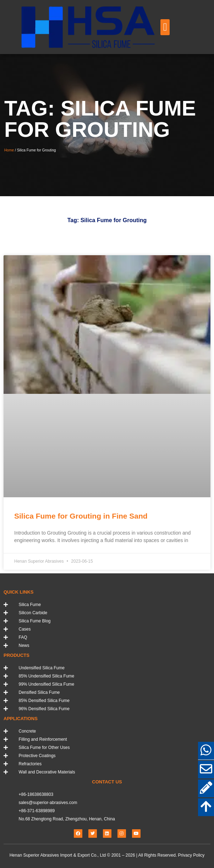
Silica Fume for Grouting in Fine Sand (81, 516)
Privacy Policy (191, 855)
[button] (165, 27)
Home (9, 150)
